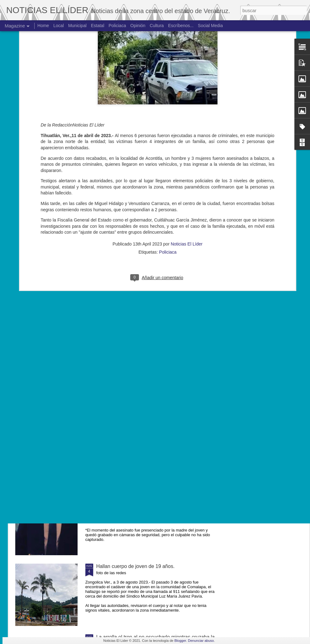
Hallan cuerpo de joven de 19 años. (136, 566)
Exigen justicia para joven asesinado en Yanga (148, 496)
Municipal (77, 26)
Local (58, 26)
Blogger (180, 641)
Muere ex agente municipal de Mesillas (139, 425)
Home (43, 26)
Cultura (157, 26)
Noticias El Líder (187, 147)
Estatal (98, 26)
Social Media (210, 26)
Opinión (138, 26)
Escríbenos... (181, 26)
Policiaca (168, 155)
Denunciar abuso (201, 641)
